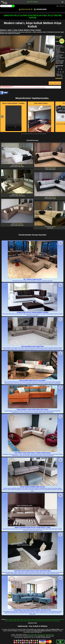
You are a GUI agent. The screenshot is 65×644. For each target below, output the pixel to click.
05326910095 (40, 9)
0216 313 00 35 (26, 9)
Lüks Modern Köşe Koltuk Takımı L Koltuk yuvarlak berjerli (32, 453)
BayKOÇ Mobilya (33, 2)
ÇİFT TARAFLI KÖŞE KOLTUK (32, 279)
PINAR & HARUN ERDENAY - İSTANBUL (13, 103)
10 (35, 134)
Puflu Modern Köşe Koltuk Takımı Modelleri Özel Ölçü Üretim (33, 610)
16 (45, 134)
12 (38, 134)
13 (40, 134)
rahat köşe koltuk (25, 621)
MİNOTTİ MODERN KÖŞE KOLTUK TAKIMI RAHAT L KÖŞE (32, 527)
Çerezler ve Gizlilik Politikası (47, 635)
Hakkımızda (30, 635)
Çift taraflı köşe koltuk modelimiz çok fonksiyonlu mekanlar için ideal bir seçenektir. (32, 281)
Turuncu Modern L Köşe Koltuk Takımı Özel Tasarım (32, 409)
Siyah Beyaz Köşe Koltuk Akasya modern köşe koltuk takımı (33, 571)
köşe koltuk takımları (47, 619)
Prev (2, 117)
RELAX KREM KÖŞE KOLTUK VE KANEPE (32, 380)
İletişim (36, 635)
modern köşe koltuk (18, 619)
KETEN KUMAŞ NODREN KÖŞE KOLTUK (32, 487)
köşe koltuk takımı (36, 619)
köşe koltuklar (27, 619)
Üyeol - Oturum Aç (60, 6)
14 (42, 134)
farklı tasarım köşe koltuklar (37, 621)
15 (44, 134)
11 (37, 134)
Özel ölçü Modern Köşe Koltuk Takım (33, 346)
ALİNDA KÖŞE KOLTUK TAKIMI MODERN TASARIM (32, 312)
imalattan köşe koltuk (14, 621)
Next (63, 117)
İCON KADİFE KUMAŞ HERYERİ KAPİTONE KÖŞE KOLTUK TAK (40, 123)
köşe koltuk (9, 619)
